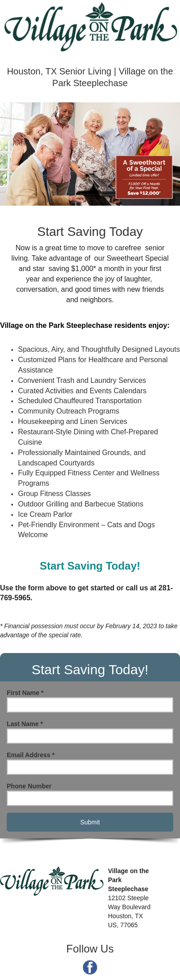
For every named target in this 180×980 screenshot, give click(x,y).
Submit (90, 822)
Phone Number (29, 786)
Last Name (25, 724)
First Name (25, 693)
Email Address (31, 755)
